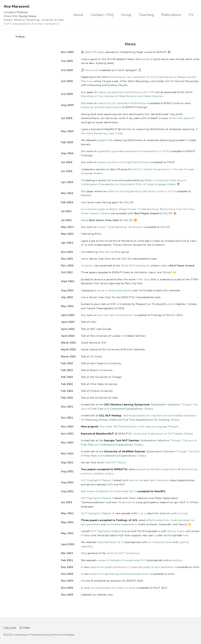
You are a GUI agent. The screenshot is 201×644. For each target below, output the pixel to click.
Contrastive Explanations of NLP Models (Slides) (163, 434)
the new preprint (183, 118)
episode (145, 59)
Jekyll (48, 635)
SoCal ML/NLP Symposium (123, 553)
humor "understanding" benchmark (120, 227)
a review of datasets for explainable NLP (121, 560)
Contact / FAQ (102, 15)
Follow (20, 37)
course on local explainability (114, 290)
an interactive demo (160, 542)
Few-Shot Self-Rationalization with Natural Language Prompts (139, 427)
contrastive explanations (122, 524)
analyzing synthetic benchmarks (101, 107)
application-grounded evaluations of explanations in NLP (133, 151)
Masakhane (125, 502)
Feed (25, 628)
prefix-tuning (179, 513)
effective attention (158, 520)
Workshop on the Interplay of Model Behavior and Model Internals (122, 96)
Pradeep (86, 535)
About (78, 15)
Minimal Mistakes (64, 635)
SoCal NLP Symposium (135, 265)
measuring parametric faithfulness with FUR (126, 92)
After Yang (143, 279)
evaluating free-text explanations (157, 469)
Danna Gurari (176, 531)
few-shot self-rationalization (115, 315)
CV (191, 15)
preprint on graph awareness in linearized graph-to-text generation (132, 567)
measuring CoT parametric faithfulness (122, 103)
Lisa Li (142, 513)
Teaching (146, 15)
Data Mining (106, 252)
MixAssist (91, 70)
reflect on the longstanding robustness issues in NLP (141, 191)
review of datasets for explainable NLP (110, 491)
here (186, 535)
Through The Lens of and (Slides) (139, 407)
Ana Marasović (34, 15)
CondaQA (87, 265)
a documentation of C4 (110, 542)
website (177, 560)
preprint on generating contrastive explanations (120, 574)
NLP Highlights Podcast (96, 480)
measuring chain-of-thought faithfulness (123, 162)
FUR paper (97, 52)
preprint (104, 140)
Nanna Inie (136, 480)
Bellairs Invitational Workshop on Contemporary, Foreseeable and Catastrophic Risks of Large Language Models (134, 182)
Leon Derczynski (159, 480)
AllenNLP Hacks (115, 462)
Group (126, 15)
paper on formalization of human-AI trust (109, 588)
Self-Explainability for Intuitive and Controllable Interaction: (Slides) (139, 418)
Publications (171, 15)
